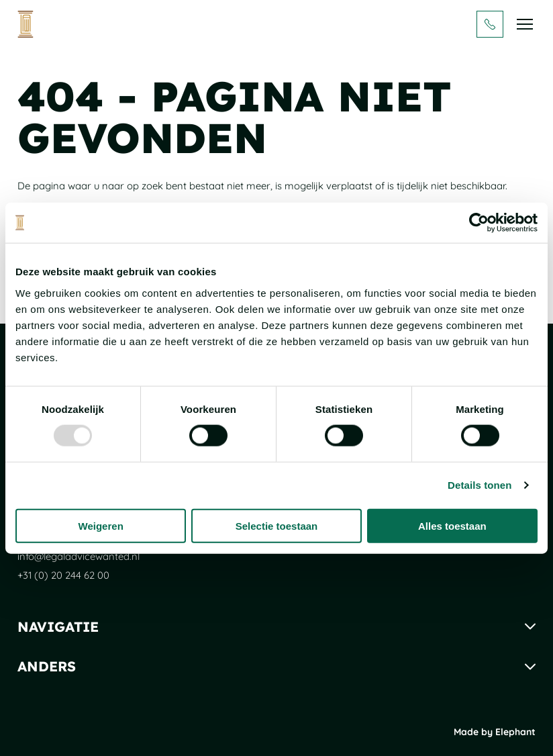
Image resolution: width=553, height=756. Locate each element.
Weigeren (101, 525)
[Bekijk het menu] (525, 24)
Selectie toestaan (277, 525)
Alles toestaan (452, 525)
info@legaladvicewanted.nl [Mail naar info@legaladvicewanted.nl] (79, 556)
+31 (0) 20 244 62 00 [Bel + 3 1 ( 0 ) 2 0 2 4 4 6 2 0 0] (63, 575)
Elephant (515, 732)
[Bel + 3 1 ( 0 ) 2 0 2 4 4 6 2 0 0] (490, 24)
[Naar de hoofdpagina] (26, 24)
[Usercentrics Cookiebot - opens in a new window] (479, 223)
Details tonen (480, 485)
